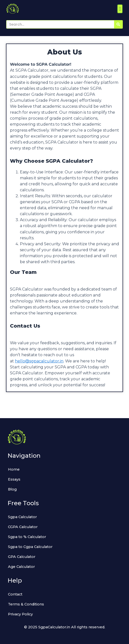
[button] (120, 9)
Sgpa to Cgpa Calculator (30, 547)
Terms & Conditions (26, 604)
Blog (12, 489)
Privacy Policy (20, 614)
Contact (15, 594)
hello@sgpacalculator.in (39, 361)
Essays (14, 479)
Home (14, 469)
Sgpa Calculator (22, 517)
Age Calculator (21, 567)
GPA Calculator (22, 557)
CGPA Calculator (23, 527)
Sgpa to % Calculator (27, 537)
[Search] (118, 24)
